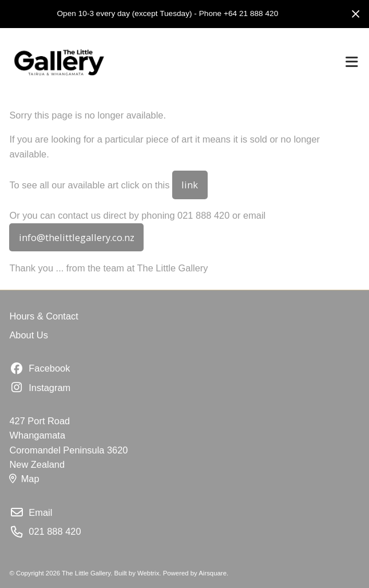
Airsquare (213, 573)
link (190, 185)
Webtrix (148, 573)
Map (24, 479)
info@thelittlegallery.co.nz (77, 237)
